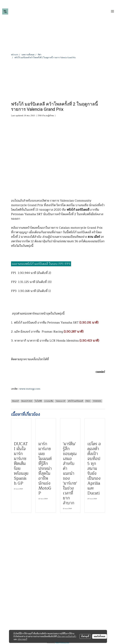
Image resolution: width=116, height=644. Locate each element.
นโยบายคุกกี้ (22, 639)
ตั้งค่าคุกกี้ (85, 636)
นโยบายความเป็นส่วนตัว (67, 636)
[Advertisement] (58, 80)
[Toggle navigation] (112, 11)
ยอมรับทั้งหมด (100, 636)
